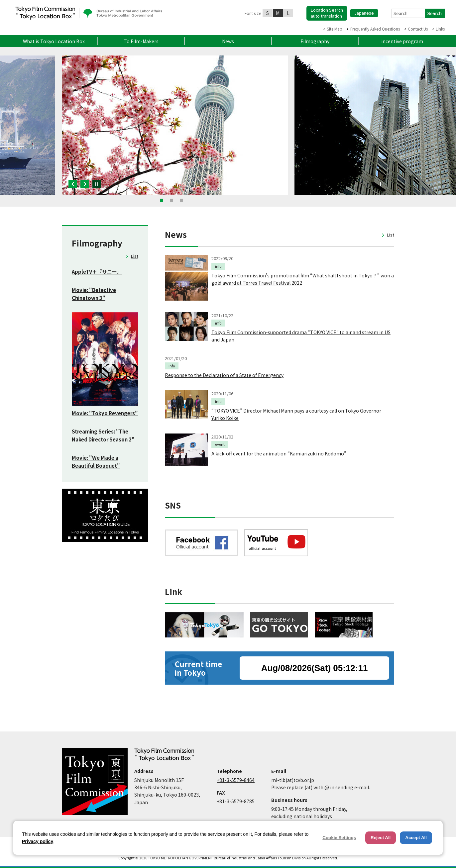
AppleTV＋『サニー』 (97, 272)
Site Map (335, 29)
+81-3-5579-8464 (236, 780)
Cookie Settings (339, 838)
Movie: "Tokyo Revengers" (105, 413)
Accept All (416, 838)
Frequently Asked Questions (375, 29)
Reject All (381, 838)
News (228, 41)
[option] (175, 125)
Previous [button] (73, 184)
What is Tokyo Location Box (54, 41)
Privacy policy (38, 841)
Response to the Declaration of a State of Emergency (224, 375)
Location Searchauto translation (327, 13)
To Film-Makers (141, 41)
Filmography (315, 41)
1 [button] (162, 200)
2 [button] (171, 200)
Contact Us (418, 29)
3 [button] (181, 200)
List (135, 256)
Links (440, 29)
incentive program (402, 41)
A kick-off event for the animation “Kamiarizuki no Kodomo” (279, 453)
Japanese (364, 13)
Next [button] (85, 184)
